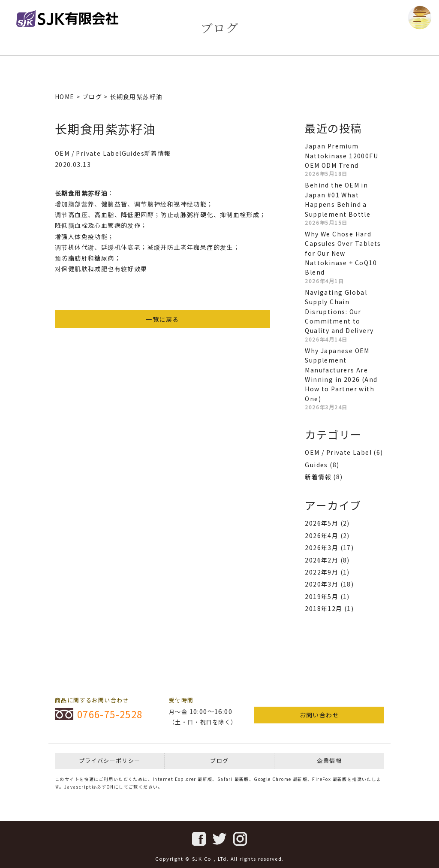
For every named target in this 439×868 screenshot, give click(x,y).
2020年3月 (322, 584)
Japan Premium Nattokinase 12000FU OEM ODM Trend (341, 156)
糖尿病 (104, 258)
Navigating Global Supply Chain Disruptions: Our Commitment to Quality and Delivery (339, 312)
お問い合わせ (319, 715)
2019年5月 (322, 596)
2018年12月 (323, 608)
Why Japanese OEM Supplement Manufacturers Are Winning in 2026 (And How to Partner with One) (341, 375)
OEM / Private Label (338, 452)
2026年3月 (322, 547)
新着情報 (318, 477)
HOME (65, 97)
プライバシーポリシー (110, 761)
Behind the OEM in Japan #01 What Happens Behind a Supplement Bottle (338, 199)
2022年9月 (322, 572)
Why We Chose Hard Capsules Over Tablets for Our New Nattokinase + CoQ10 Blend (343, 253)
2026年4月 (322, 535)
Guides (316, 465)
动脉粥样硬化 (193, 215)
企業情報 (329, 761)
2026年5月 (322, 523)
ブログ (219, 761)
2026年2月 (322, 560)
